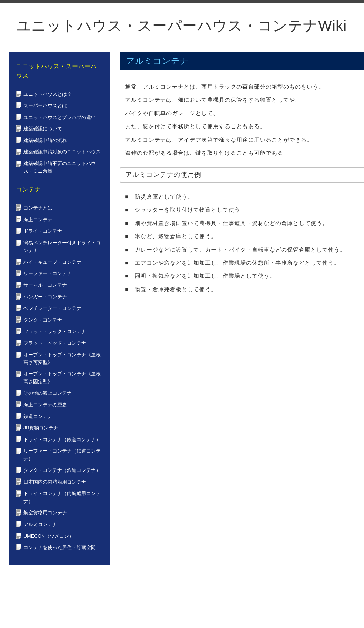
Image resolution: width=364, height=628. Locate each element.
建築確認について (43, 129)
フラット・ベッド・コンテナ (55, 343)
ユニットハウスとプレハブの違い (60, 117)
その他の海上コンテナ (48, 393)
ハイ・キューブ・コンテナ (52, 262)
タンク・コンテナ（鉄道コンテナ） (62, 470)
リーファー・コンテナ (48, 273)
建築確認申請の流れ (45, 140)
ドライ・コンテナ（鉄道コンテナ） (62, 439)
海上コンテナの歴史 (45, 405)
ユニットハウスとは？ (48, 94)
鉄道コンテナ (38, 416)
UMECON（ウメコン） (49, 536)
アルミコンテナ (40, 524)
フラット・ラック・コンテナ (55, 331)
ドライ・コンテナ (43, 231)
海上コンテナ (38, 220)
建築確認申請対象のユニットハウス (62, 152)
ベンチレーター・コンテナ (52, 308)
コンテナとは (38, 208)
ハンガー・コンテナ (45, 297)
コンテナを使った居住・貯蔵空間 (60, 547)
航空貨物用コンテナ (45, 513)
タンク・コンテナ (43, 320)
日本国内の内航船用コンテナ (55, 482)
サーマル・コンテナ (45, 285)
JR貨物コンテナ (41, 428)
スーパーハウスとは (45, 105)
